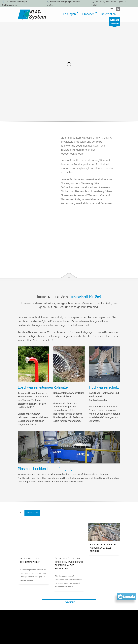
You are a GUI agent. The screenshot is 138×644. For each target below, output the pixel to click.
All (21, 513)
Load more (69, 573)
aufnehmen (115, 22)
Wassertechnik (32, 513)
